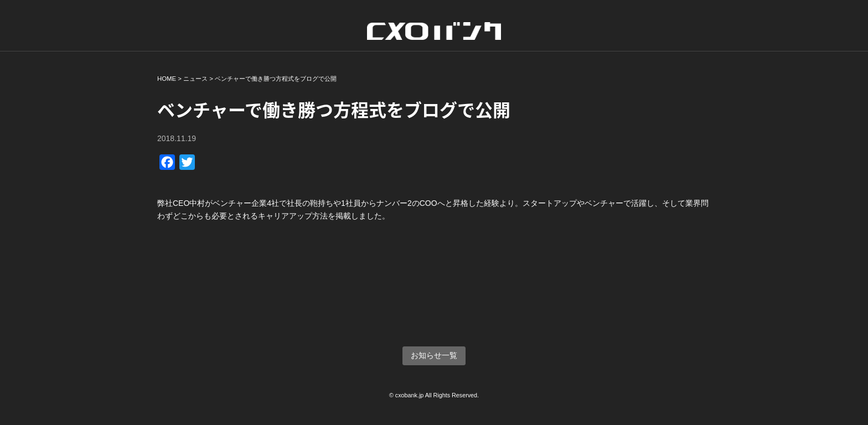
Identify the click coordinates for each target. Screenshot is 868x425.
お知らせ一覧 (434, 355)
